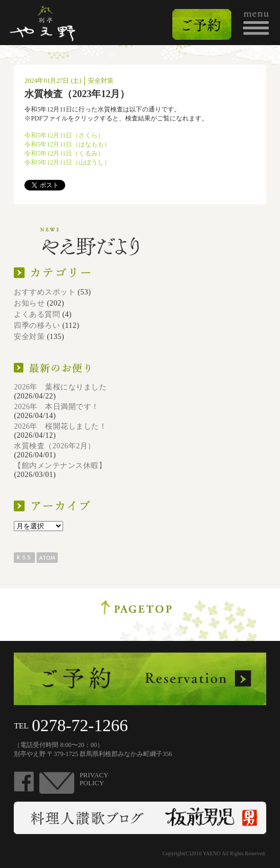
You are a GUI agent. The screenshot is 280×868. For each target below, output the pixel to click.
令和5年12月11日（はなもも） (67, 144)
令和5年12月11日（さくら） (64, 135)
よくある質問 (37, 314)
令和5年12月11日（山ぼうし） (67, 162)
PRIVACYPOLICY (94, 779)
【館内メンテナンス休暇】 (60, 466)
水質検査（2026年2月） (55, 446)
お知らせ (29, 303)
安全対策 (29, 337)
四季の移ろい (37, 325)
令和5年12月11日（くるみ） (64, 153)
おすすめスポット (45, 292)
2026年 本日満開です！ (56, 407)
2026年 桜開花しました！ (60, 426)
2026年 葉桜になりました (60, 387)
